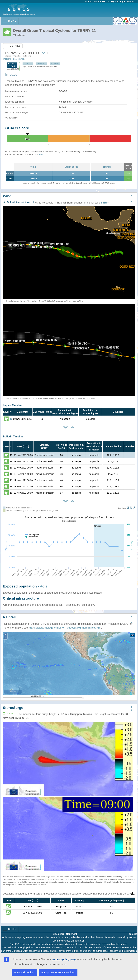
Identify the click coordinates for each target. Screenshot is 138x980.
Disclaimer (59, 934)
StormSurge (13, 708)
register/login (118, 1)
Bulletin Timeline (13, 437)
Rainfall (107, 167)
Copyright (71, 934)
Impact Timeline (13, 405)
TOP (132, 199)
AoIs (44, 586)
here (41, 155)
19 (11, 419)
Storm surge (71, 167)
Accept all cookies (24, 973)
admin (130, 1)
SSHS (104, 203)
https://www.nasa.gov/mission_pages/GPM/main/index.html (65, 628)
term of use (91, 1)
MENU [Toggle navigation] (10, 21)
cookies (133, 934)
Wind (33, 167)
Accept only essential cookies (58, 973)
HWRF (41, 64)
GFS (28, 64)
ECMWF (55, 64)
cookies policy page (64, 959)
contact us (104, 1)
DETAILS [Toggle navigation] (13, 46)
